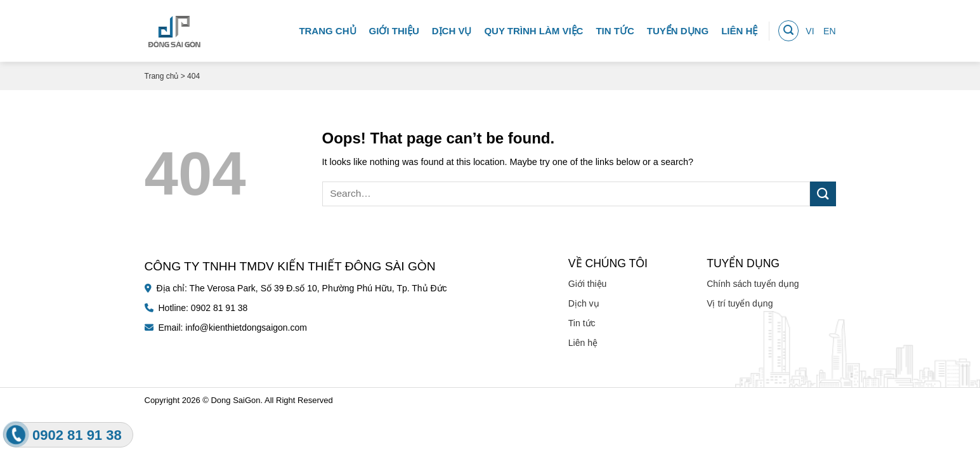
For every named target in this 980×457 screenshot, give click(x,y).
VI (810, 29)
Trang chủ (327, 28)
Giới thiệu (394, 28)
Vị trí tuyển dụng (740, 303)
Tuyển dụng (678, 28)
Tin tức (615, 28)
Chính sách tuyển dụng (753, 284)
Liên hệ (739, 28)
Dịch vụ (452, 28)
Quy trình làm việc (533, 28)
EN (829, 29)
